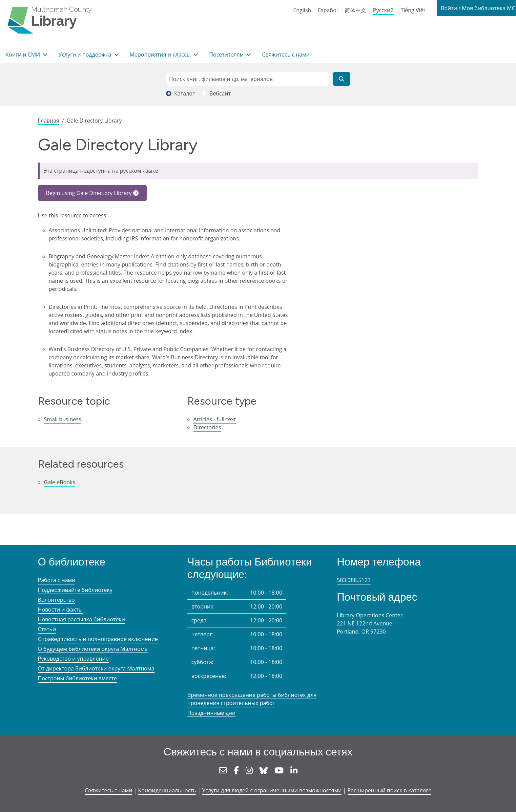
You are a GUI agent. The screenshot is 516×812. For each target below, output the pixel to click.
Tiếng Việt (413, 10)
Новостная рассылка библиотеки (81, 619)
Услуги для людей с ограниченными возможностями (272, 790)
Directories (207, 427)
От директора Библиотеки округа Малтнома (96, 668)
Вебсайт (220, 93)
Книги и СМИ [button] (23, 55)
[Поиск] (342, 79)
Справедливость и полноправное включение (98, 639)
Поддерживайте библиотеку (75, 590)
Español (328, 10)
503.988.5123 (354, 580)
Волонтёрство (56, 600)
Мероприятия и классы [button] (161, 55)
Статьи (47, 629)
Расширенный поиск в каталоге (390, 790)
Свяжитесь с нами (286, 55)
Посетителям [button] (227, 55)
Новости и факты (60, 610)
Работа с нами (57, 580)
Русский (384, 10)
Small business (63, 419)
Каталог (184, 93)
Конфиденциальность (167, 790)
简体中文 (355, 10)
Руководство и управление (73, 659)
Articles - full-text (215, 419)
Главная (49, 121)
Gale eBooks (60, 482)
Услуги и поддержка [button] (85, 55)
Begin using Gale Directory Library (89, 193)
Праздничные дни (211, 713)
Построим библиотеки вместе (77, 678)
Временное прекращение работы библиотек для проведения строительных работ (252, 699)
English (302, 10)
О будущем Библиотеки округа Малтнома (93, 649)
